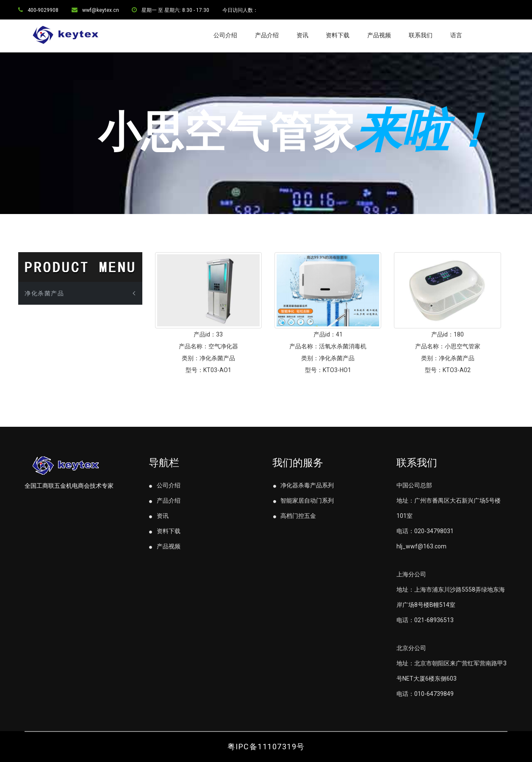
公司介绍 (225, 35)
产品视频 (379, 35)
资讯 (302, 35)
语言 (456, 35)
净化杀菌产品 (44, 293)
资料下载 (338, 35)
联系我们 (421, 35)
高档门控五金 (294, 516)
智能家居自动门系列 (303, 501)
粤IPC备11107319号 (266, 747)
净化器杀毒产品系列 (303, 485)
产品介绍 (267, 35)
